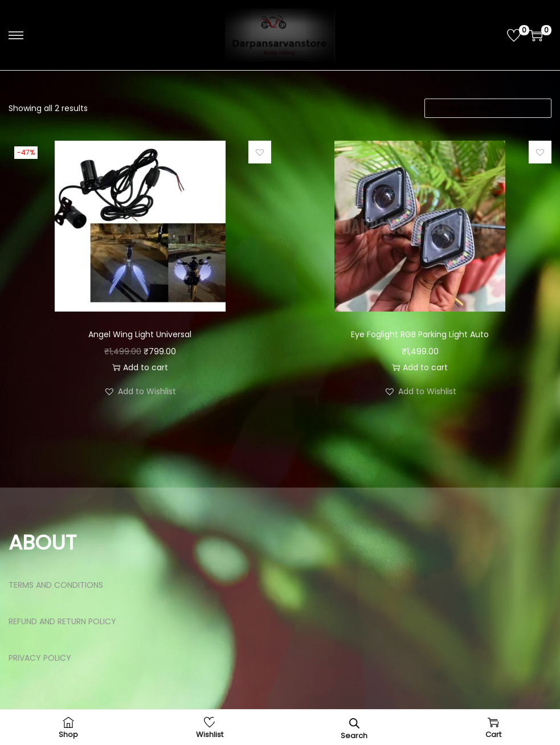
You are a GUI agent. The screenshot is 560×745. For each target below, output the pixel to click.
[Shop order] (488, 108)
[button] (260, 152)
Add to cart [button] (140, 367)
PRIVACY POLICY (40, 658)
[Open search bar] (354, 723)
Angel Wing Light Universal (140, 334)
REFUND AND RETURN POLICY (62, 621)
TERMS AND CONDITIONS (56, 585)
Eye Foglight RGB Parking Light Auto (420, 334)
